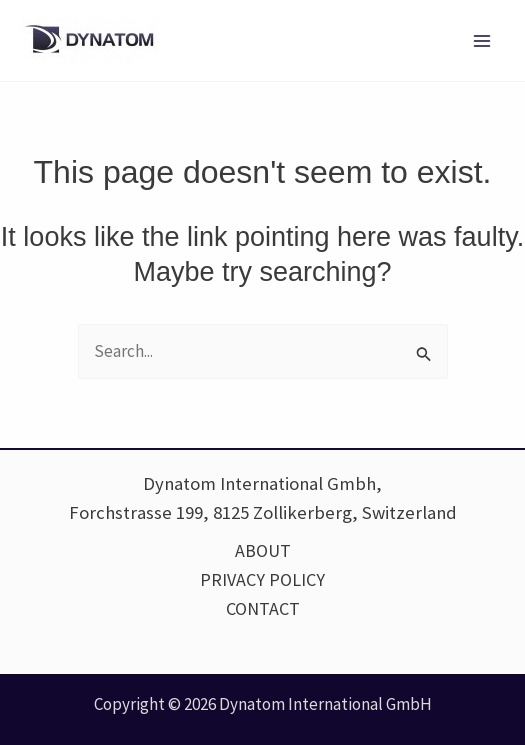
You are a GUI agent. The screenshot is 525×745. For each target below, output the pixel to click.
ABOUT (263, 550)
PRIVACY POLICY (262, 579)
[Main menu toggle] (483, 41)
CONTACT (263, 608)
